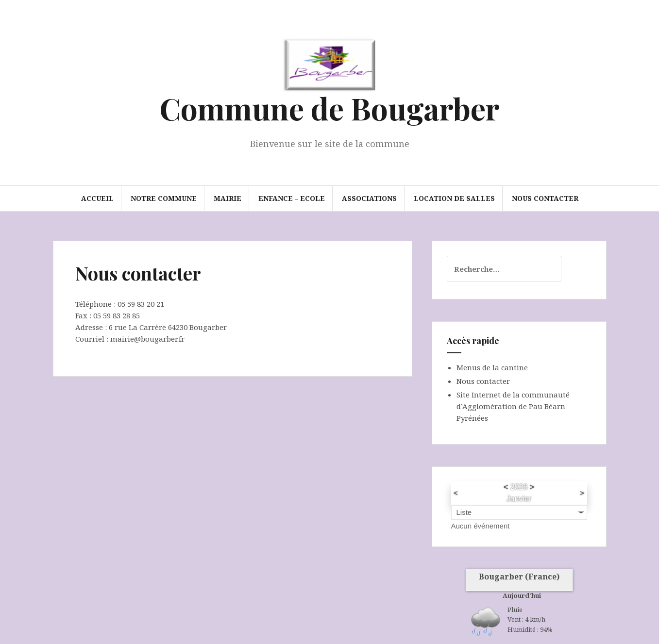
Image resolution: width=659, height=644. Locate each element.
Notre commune (164, 198)
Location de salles (454, 198)
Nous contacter (545, 198)
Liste (464, 512)
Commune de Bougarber (329, 108)
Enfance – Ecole (292, 198)
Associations (369, 198)
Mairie (228, 198)
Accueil (97, 198)
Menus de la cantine (492, 367)
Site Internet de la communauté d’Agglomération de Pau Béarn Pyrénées (513, 406)
